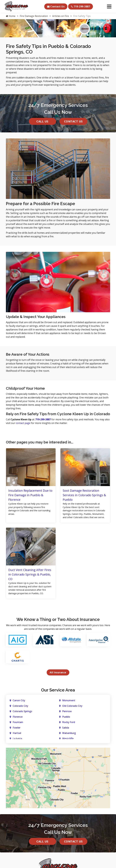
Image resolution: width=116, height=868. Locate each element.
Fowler (17, 733)
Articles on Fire (61, 16)
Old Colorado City (72, 711)
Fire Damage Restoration (34, 16)
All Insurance (58, 678)
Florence (18, 722)
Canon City (19, 706)
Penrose (67, 717)
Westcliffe (68, 744)
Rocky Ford (69, 728)
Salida (66, 733)
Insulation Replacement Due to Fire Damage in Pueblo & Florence (30, 495)
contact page (23, 423)
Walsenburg (69, 739)
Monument (69, 706)
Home (11, 16)
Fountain (18, 728)
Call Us (42, 121)
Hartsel (17, 739)
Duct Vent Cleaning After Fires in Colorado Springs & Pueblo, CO (30, 579)
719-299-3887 (81, 6)
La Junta (17, 744)
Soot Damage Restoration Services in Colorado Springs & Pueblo (84, 495)
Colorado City (20, 711)
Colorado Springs (22, 717)
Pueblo (66, 722)
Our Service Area (58, 696)
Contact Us (56, 6)
